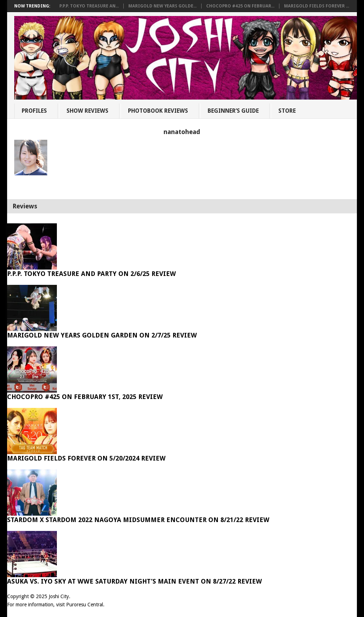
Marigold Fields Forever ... (317, 6)
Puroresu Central (85, 605)
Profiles (34, 111)
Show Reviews (87, 111)
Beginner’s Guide (233, 111)
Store (287, 111)
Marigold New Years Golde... (162, 6)
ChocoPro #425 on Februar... (240, 6)
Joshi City (59, 596)
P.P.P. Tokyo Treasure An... (89, 6)
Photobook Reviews (158, 111)
